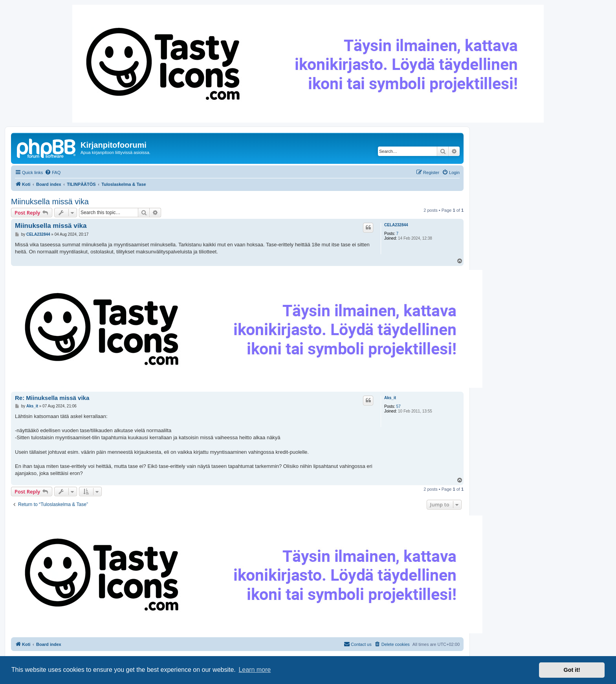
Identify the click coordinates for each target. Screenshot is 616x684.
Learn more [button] (255, 670)
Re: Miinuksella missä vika (52, 398)
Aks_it (390, 398)
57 (399, 406)
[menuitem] (53, 172)
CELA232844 (396, 225)
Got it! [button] (572, 670)
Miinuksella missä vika (50, 202)
